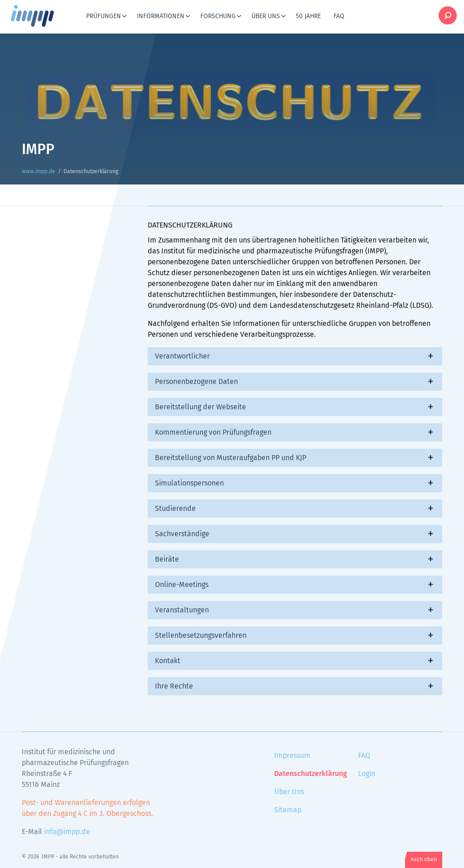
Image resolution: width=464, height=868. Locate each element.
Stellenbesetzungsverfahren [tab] (201, 635)
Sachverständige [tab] (182, 534)
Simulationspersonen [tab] (189, 483)
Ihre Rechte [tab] (174, 686)
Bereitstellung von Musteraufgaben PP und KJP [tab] (231, 458)
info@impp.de (67, 832)
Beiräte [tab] (167, 559)
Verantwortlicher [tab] (182, 356)
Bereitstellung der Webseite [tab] (201, 407)
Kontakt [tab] (168, 661)
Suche (448, 15)
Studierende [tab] (175, 509)
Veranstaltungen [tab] (182, 610)
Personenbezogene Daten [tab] (196, 382)
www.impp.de (43, 16)
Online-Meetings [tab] (182, 585)
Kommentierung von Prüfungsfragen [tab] (213, 432)
